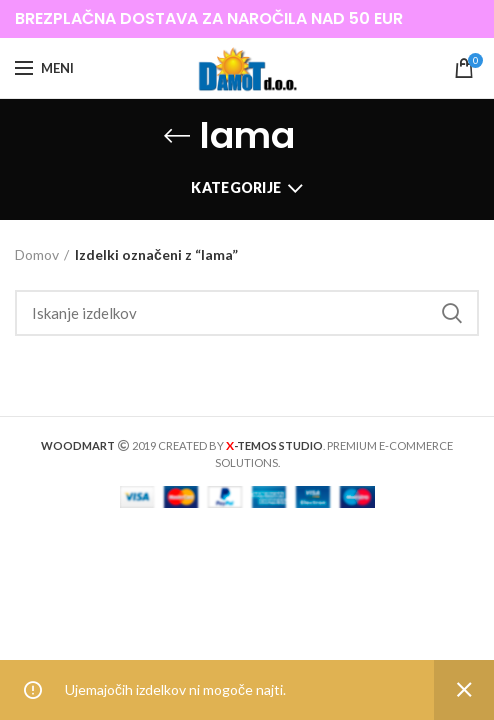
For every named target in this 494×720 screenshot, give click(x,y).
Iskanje (452, 313)
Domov (37, 254)
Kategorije (236, 187)
